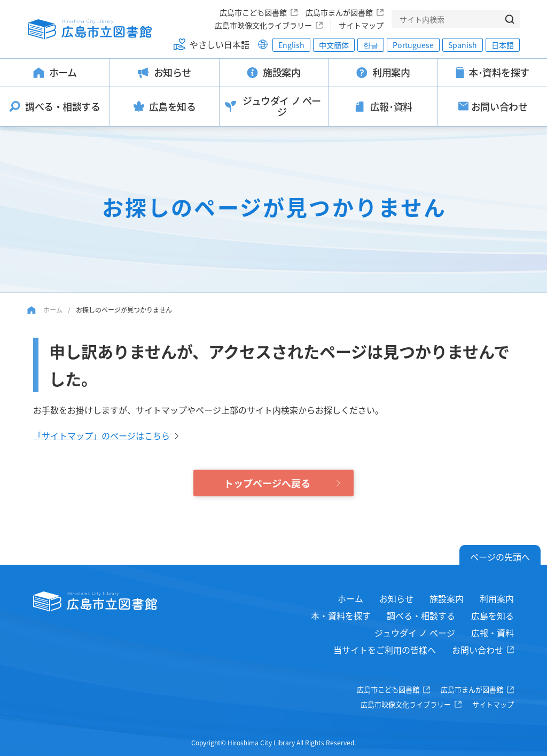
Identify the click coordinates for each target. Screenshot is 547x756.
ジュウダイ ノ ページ (415, 633)
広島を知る (493, 615)
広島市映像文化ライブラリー (263, 25)
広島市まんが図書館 (339, 12)
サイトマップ (361, 25)
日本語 (503, 45)
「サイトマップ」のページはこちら (101, 435)
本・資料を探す (341, 615)
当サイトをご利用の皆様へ (385, 650)
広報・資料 (493, 633)
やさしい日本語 (220, 44)
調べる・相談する (421, 615)
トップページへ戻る (267, 483)
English (291, 45)
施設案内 (447, 598)
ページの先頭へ (500, 557)
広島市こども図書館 (253, 12)
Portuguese (413, 45)
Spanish (463, 45)
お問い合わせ (478, 650)
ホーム (53, 310)
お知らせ (396, 598)
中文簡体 (334, 45)
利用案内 (497, 598)
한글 (371, 45)
